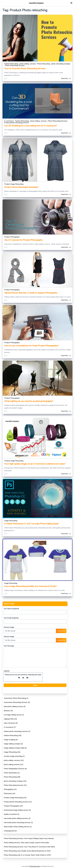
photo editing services (28, 64)
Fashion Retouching (11, 64)
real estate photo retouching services (17, 823)
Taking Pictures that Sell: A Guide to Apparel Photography (31, 293)
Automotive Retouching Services (16, 702)
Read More (66, 78)
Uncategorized (9, 831)
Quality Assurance (10, 814)
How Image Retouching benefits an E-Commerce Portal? (30, 586)
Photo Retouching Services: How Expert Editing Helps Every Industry (29, 838)
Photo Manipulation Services (14, 769)
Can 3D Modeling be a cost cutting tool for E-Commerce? (31, 126)
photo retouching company (61, 64)
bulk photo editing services (13, 706)
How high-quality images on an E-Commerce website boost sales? (35, 464)
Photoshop (8, 794)
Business (7, 711)
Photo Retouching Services (15, 65)
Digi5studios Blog (35, 866)
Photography (8, 789)
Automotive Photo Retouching (15, 698)
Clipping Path (9, 719)
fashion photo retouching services (16, 731)
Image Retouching (11, 521)
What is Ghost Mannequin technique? (21, 187)
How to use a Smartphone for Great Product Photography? (31, 346)
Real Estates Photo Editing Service (16, 827)
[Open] (71, 3)
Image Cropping (10, 740)
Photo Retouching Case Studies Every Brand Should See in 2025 (27, 851)
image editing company (12, 744)
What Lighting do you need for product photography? (29, 401)
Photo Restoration (10, 773)
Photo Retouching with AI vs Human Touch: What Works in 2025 (27, 855)
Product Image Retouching (14, 184)
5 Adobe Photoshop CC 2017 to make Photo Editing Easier (31, 524)
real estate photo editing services (16, 818)
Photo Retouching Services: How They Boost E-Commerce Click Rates (29, 847)
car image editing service (13, 715)
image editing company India (14, 748)
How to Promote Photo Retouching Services (25, 69)
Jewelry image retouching (13, 756)
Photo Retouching (44, 64)
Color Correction (10, 723)
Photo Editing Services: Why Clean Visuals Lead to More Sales (26, 843)
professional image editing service (16, 810)
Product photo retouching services (16, 123)
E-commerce (9, 121)
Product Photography (12, 237)
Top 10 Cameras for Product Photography (23, 240)
